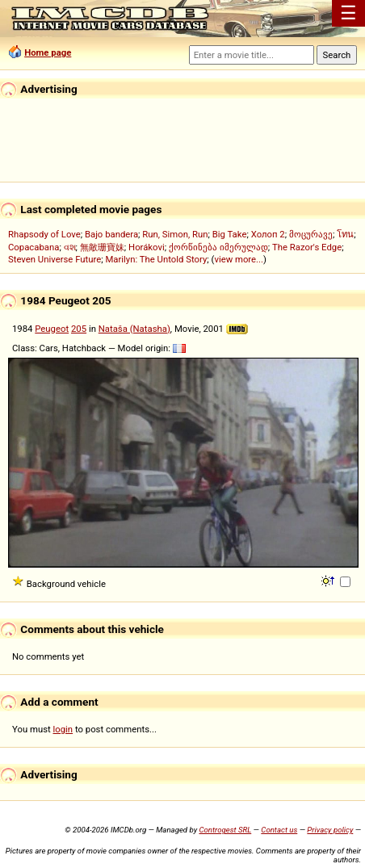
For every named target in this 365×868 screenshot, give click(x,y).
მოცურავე (311, 234)
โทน (345, 234)
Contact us (279, 830)
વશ (70, 247)
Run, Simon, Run (175, 234)
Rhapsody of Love (44, 234)
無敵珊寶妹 (102, 247)
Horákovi (147, 247)
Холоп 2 (268, 234)
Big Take (230, 234)
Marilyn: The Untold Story (156, 259)
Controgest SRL (225, 830)
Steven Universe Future (55, 259)
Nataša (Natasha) (134, 329)
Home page (48, 52)
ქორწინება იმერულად (218, 247)
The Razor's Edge (307, 247)
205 (79, 329)
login (63, 729)
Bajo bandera (111, 234)
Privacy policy (330, 830)
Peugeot (52, 329)
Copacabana (34, 247)
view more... (239, 259)
